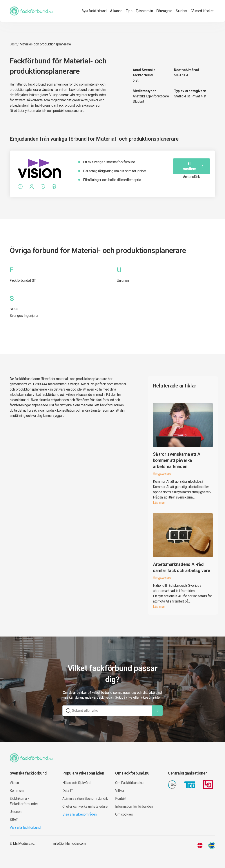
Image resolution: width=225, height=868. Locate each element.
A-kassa (116, 11)
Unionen (123, 281)
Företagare (164, 11)
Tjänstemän (144, 11)
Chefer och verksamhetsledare (85, 806)
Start (13, 44)
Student (181, 11)
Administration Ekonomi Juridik (85, 799)
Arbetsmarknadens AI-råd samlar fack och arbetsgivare (181, 567)
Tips (129, 11)
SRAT (14, 820)
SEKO (14, 309)
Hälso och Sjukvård (76, 783)
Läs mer (159, 503)
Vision (14, 783)
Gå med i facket (202, 11)
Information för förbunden (134, 806)
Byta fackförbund (94, 11)
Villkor (120, 791)
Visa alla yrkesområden (80, 814)
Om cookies (124, 814)
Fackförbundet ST (23, 281)
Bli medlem (194, 166)
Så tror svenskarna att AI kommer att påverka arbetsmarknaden (177, 460)
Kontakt (121, 799)
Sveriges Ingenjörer (24, 316)
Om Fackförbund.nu (129, 783)
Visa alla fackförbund (25, 828)
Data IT (68, 791)
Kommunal (17, 791)
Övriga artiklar (162, 474)
